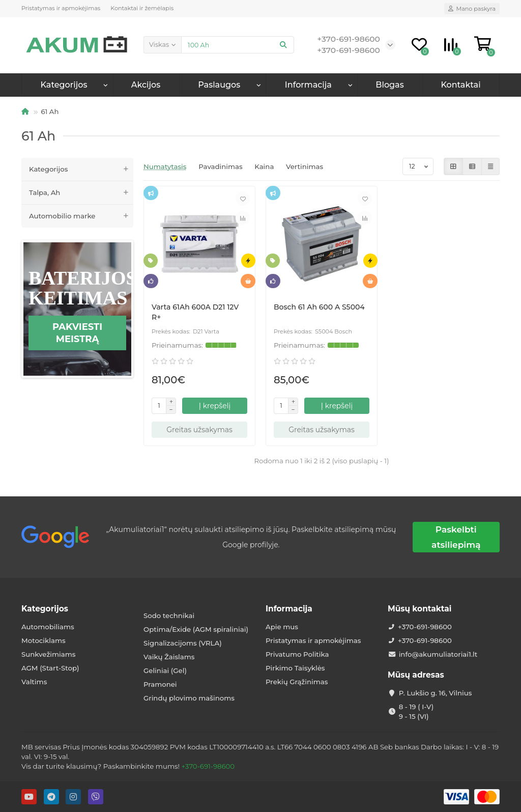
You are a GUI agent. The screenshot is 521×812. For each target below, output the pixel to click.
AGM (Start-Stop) (50, 668)
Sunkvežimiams (49, 654)
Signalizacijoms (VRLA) (183, 643)
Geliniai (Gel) (165, 670)
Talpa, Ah (81, 193)
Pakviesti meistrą (77, 333)
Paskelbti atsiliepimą (456, 537)
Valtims (34, 682)
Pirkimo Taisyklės (295, 668)
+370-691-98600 (425, 627)
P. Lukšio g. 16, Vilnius (436, 693)
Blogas (389, 85)
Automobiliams (48, 627)
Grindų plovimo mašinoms (189, 698)
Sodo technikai (169, 615)
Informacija (289, 609)
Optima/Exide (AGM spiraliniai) (196, 629)
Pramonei (160, 684)
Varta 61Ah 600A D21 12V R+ (195, 312)
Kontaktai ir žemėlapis (142, 8)
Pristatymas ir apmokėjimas (61, 8)
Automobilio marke (81, 216)
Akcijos (146, 85)
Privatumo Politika (297, 654)
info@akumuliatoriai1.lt (438, 654)
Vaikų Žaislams (169, 657)
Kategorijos (64, 85)
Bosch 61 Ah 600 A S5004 (319, 307)
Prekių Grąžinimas (297, 682)
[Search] (238, 45)
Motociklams (44, 640)
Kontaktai (460, 85)
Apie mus (282, 627)
